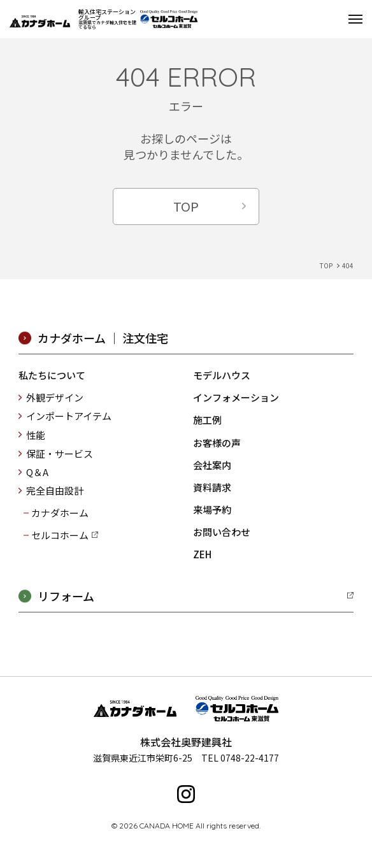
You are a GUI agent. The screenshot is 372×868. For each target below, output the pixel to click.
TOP (186, 206)
